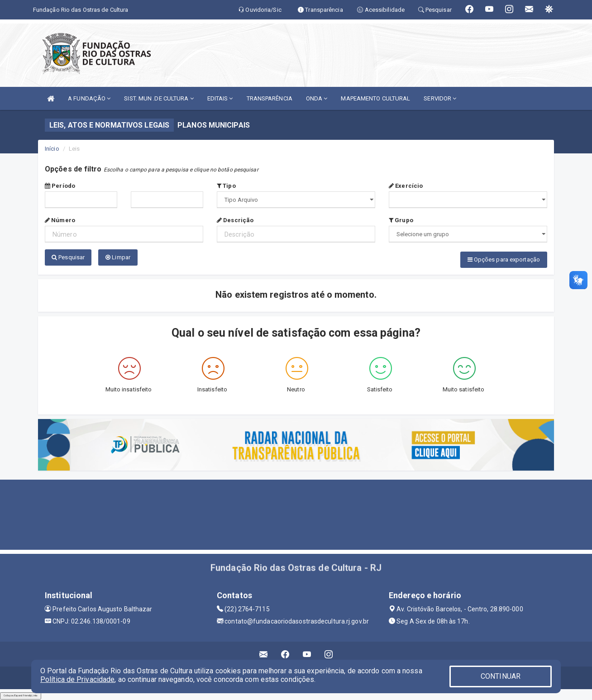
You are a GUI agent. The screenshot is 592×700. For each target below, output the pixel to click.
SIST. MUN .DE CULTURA (159, 98)
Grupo (401, 220)
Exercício (406, 186)
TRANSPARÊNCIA (270, 98)
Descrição (235, 220)
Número (60, 220)
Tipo (226, 186)
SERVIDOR (440, 98)
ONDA (317, 98)
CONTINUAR (501, 676)
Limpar (118, 257)
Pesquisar (68, 257)
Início (52, 149)
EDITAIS (220, 98)
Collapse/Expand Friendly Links (21, 695)
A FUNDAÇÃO (89, 98)
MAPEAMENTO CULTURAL (375, 98)
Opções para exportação (504, 260)
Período (60, 186)
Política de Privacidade (77, 679)
